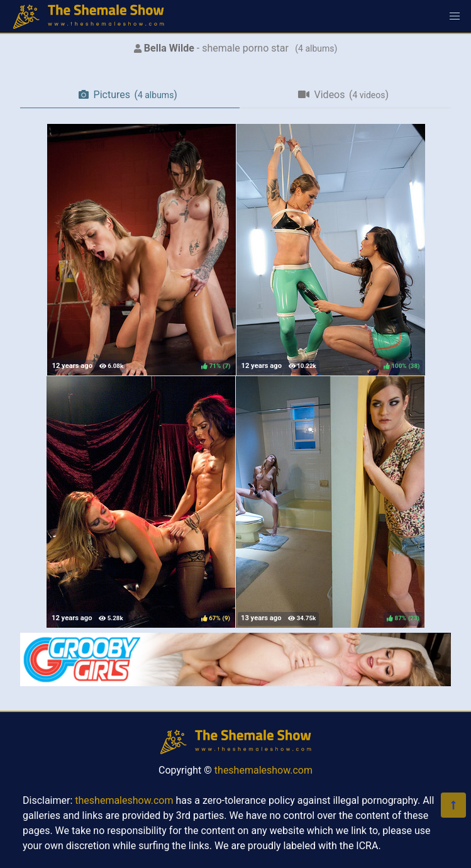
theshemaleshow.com (263, 770)
